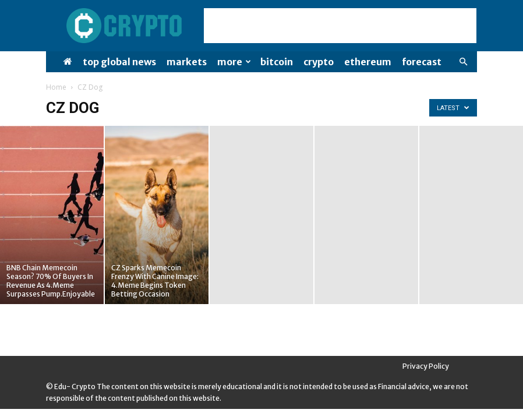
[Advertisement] (340, 26)
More (234, 62)
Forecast (422, 62)
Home (56, 87)
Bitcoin (277, 62)
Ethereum (368, 62)
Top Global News (119, 62)
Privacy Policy (426, 366)
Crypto (319, 62)
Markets (187, 62)
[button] (463, 62)
